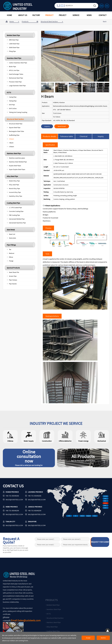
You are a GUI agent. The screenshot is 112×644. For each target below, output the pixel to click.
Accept (88, 638)
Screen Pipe (13, 276)
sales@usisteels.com (14, 500)
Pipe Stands (13, 284)
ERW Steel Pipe (14, 40)
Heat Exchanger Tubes (16, 74)
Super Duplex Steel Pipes (17, 169)
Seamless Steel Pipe (14, 58)
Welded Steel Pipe (13, 35)
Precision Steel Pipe (15, 82)
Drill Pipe (12, 105)
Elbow (11, 257)
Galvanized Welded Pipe (17, 219)
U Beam (11, 147)
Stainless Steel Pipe (14, 153)
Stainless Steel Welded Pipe (18, 162)
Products (25, 21)
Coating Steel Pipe (13, 203)
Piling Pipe (12, 51)
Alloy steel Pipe (14, 185)
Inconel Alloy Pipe (15, 192)
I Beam (11, 143)
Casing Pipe (13, 97)
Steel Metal (11, 230)
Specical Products (13, 268)
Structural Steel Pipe (16, 124)
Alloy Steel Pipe (12, 176)
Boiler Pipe (12, 67)
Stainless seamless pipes (17, 158)
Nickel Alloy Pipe (14, 181)
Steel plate (12, 238)
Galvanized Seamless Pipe (17, 223)
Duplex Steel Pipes (15, 166)
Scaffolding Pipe (14, 135)
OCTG (9, 92)
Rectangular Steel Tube (16, 131)
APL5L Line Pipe (14, 70)
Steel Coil (12, 234)
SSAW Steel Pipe (14, 47)
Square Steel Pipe (15, 127)
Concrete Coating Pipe (16, 211)
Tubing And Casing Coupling (18, 112)
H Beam (11, 139)
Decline (103, 638)
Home (12, 21)
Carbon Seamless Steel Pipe (18, 63)
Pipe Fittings (11, 245)
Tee (10, 249)
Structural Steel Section (15, 119)
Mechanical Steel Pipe (16, 78)
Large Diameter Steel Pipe (17, 86)
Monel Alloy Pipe (14, 188)
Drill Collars (13, 108)
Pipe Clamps (13, 280)
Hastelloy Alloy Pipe (16, 196)
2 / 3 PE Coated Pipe (15, 208)
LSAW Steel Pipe (14, 44)
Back (105, 21)
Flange (11, 261)
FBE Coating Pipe (14, 215)
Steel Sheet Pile (14, 272)
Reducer (12, 253)
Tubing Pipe (13, 101)
